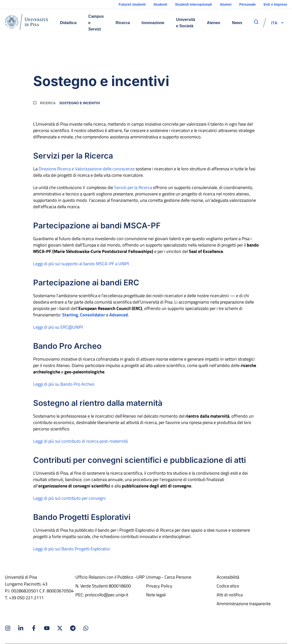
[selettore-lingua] (274, 23)
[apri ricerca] (256, 22)
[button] (274, 23)
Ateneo (213, 23)
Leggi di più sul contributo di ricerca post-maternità (80, 441)
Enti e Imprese (275, 4)
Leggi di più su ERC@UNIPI (58, 327)
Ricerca (123, 23)
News (237, 23)
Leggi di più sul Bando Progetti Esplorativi (72, 549)
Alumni (226, 4)
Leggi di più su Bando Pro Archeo (64, 384)
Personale (247, 4)
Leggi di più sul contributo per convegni (69, 498)
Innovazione (153, 23)
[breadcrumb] (35, 103)
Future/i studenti (132, 4)
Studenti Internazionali (194, 4)
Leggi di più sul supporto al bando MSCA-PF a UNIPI (81, 264)
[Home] (27, 23)
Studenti (160, 4)
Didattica (68, 23)
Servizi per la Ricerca (133, 187)
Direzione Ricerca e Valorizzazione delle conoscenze (87, 169)
